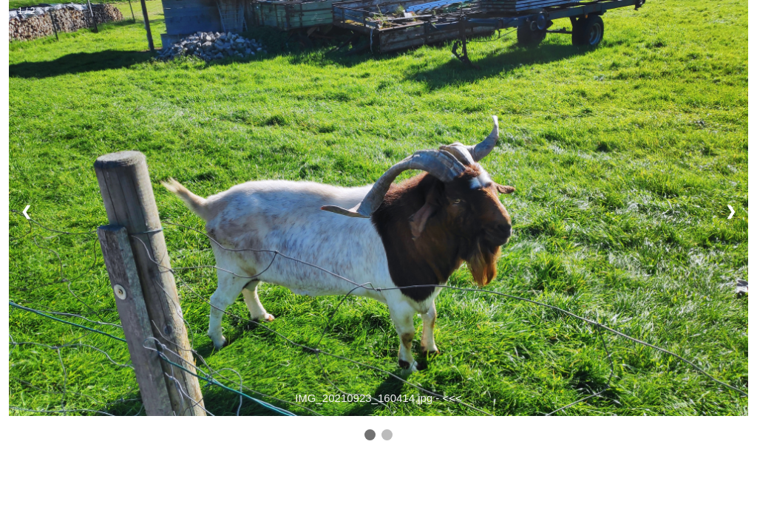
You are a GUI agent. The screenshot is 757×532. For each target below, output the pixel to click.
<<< (452, 398)
